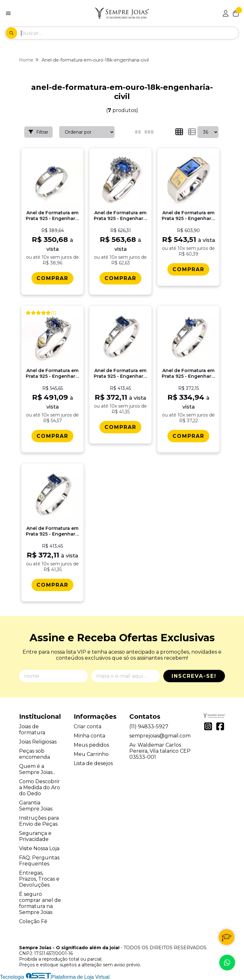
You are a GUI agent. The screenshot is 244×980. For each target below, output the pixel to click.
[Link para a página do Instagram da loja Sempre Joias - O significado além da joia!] (208, 726)
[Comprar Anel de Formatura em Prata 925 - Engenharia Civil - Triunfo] (52, 436)
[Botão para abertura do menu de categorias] (8, 13)
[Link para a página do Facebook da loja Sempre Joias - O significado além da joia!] (220, 726)
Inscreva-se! (194, 676)
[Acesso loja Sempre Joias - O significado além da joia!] (226, 13)
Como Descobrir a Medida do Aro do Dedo (40, 787)
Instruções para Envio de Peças (39, 821)
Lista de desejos (93, 763)
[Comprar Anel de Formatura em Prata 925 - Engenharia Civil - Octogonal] (120, 427)
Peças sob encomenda (34, 754)
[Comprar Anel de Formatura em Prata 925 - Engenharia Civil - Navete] (188, 436)
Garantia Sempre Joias (36, 806)
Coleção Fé (33, 921)
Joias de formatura (32, 730)
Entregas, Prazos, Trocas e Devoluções (39, 879)
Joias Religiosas (38, 742)
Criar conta (88, 727)
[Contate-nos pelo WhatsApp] (227, 963)
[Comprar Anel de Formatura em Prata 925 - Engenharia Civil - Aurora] (52, 278)
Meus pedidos (91, 745)
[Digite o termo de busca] (130, 33)
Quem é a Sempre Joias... (37, 769)
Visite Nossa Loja (39, 848)
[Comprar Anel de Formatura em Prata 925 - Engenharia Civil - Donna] (120, 278)
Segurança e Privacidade (35, 836)
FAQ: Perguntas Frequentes (39, 861)
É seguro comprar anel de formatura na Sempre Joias (40, 903)
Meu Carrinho (91, 754)
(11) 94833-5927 (149, 727)
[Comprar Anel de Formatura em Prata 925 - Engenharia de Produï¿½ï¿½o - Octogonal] (52, 585)
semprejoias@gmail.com (160, 736)
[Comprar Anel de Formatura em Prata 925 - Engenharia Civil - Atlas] (188, 269)
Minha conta (89, 736)
